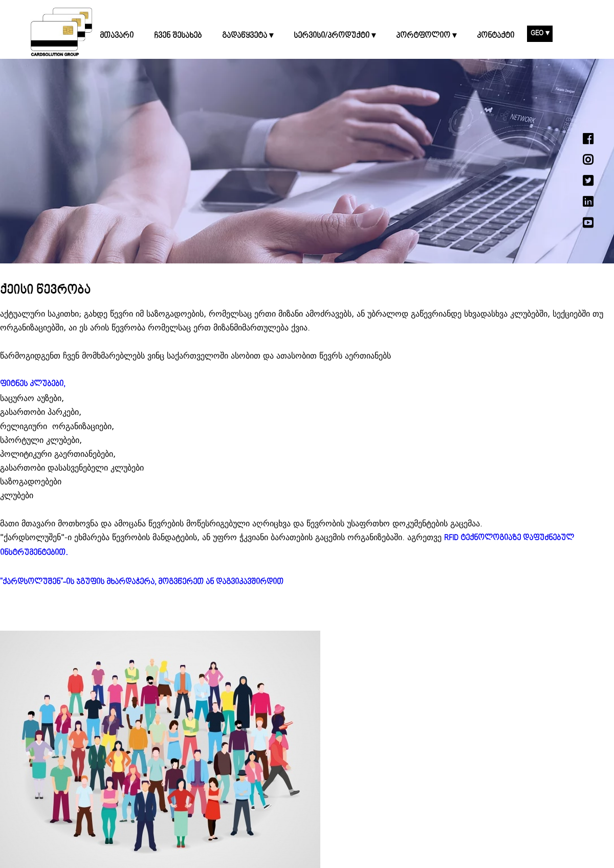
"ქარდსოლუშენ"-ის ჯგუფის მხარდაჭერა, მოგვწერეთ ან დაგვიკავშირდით (142, 582)
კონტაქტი (496, 36)
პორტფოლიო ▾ (426, 36)
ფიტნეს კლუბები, (32, 384)
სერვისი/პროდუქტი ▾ (335, 36)
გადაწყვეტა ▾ (248, 36)
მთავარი (117, 36)
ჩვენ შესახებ (178, 36)
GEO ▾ (540, 33)
